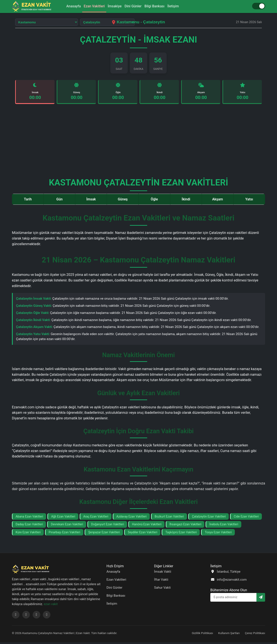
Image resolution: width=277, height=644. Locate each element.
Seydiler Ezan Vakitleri (143, 534)
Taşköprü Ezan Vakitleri (181, 534)
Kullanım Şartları (229, 634)
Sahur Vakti (162, 589)
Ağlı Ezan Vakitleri (63, 518)
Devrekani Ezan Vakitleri (67, 526)
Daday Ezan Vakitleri (29, 526)
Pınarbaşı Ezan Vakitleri (64, 534)
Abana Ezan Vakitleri (29, 518)
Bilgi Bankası (158, 6)
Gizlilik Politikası (202, 634)
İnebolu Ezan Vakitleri (224, 526)
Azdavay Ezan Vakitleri (132, 518)
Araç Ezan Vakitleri (96, 518)
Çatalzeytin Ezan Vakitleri (209, 518)
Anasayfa (67, 6)
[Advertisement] (138, 142)
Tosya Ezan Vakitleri (218, 534)
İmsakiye (113, 6)
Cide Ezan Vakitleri (246, 518)
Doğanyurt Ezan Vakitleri (108, 526)
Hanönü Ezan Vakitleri (147, 526)
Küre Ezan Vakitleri (28, 534)
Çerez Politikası (255, 634)
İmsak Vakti (163, 573)
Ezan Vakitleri (90, 6)
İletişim (180, 6)
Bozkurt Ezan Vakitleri (169, 518)
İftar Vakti (161, 581)
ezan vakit (51, 606)
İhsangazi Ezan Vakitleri (185, 526)
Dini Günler (134, 6)
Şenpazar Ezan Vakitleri (104, 534)
